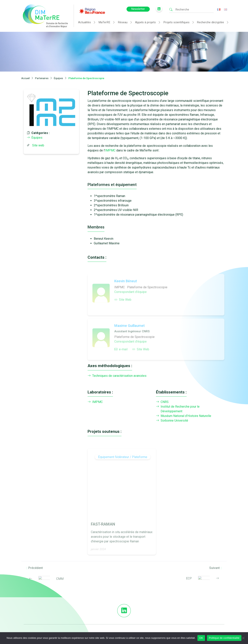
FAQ (152, 612)
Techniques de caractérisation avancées (117, 376)
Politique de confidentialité (224, 638)
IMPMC (110, 150)
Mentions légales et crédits (166, 621)
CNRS (162, 402)
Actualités (84, 22)
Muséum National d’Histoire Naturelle (184, 416)
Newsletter (138, 9)
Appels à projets (145, 22)
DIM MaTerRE (158, 607)
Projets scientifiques (176, 22)
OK (201, 638)
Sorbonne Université (172, 421)
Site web (38, 145)
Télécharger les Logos (163, 616)
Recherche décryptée (210, 22)
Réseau (123, 22)
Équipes (35, 138)
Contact (206, 612)
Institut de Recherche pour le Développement (178, 409)
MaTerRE (104, 22)
